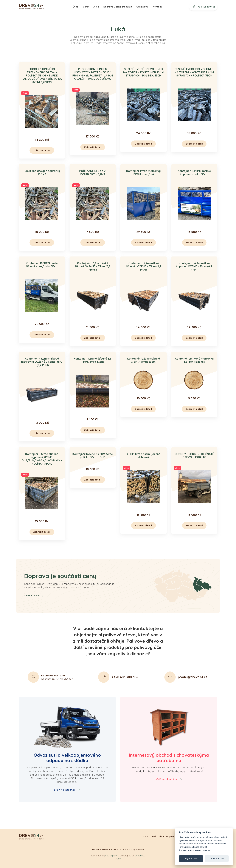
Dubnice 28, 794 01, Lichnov (57, 689)
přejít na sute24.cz (67, 790)
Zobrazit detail (42, 150)
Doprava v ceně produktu (118, 7)
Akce (96, 7)
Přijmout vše (191, 858)
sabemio (140, 856)
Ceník (86, 7)
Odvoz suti (142, 7)
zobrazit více (34, 607)
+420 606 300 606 (204, 7)
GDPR (118, 859)
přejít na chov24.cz (169, 779)
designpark (111, 856)
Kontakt (157, 7)
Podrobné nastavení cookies (195, 850)
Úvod (76, 7)
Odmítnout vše (217, 858)
